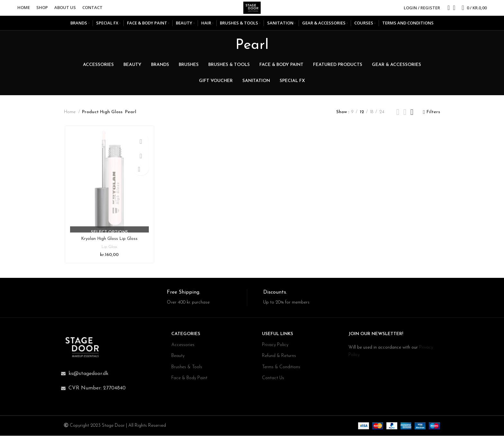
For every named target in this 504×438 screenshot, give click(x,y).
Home (70, 116)
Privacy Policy (275, 347)
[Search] (446, 10)
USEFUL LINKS (278, 336)
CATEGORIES (186, 336)
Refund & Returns (279, 358)
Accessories (183, 347)
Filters (433, 116)
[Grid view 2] (398, 116)
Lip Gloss (109, 251)
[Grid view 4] (412, 116)
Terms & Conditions (281, 369)
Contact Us (273, 380)
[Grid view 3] (405, 116)
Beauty (178, 358)
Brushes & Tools (187, 369)
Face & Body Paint (189, 380)
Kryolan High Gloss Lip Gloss (109, 243)
